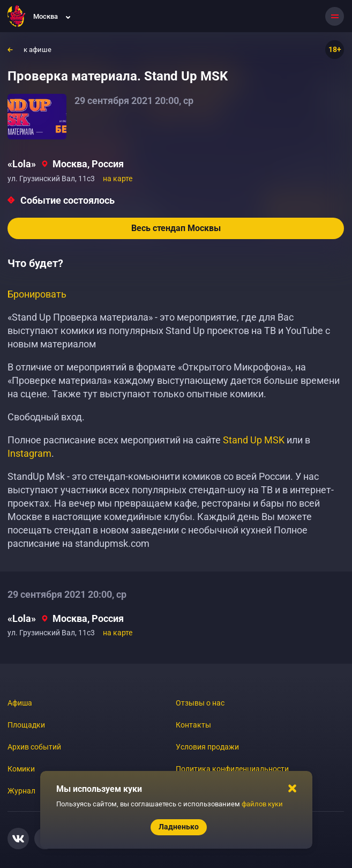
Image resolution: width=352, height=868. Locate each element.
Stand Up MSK (254, 440)
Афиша (20, 703)
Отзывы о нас (200, 703)
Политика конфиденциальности (232, 769)
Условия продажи (207, 747)
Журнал (21, 791)
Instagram (29, 453)
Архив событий (34, 747)
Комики (21, 769)
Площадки (26, 725)
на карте (118, 179)
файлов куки (262, 804)
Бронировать (37, 294)
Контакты (193, 725)
